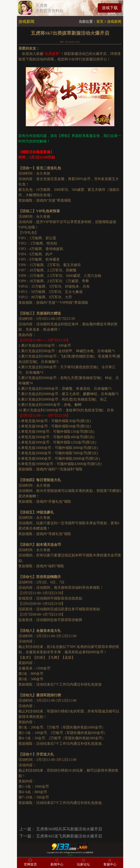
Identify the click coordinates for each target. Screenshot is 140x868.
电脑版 (70, 855)
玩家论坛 (83, 862)
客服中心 (110, 862)
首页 (100, 21)
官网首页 (30, 862)
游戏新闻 (114, 21)
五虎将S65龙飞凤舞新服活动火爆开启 (69, 836)
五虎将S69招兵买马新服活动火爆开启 (69, 829)
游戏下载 (110, 8)
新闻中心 (57, 862)
